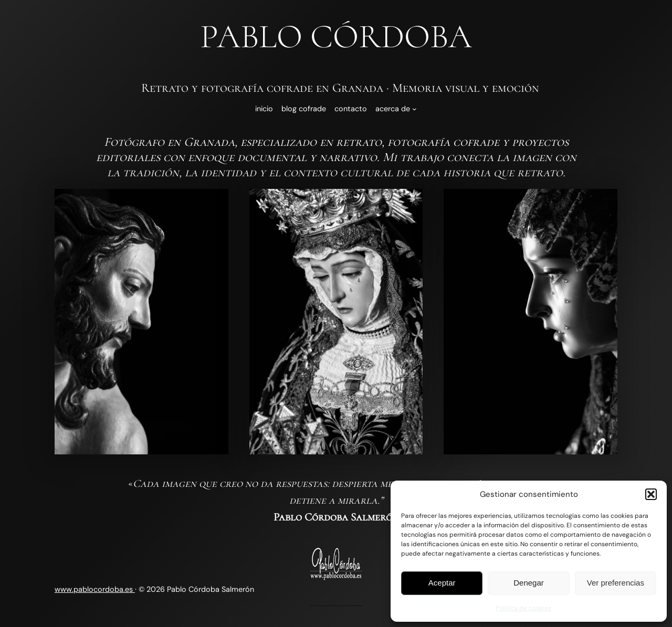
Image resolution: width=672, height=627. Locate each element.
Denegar (529, 583)
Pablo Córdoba (336, 36)
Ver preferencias (616, 583)
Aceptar (442, 583)
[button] (651, 494)
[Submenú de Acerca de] (414, 109)
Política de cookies (523, 608)
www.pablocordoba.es (95, 589)
